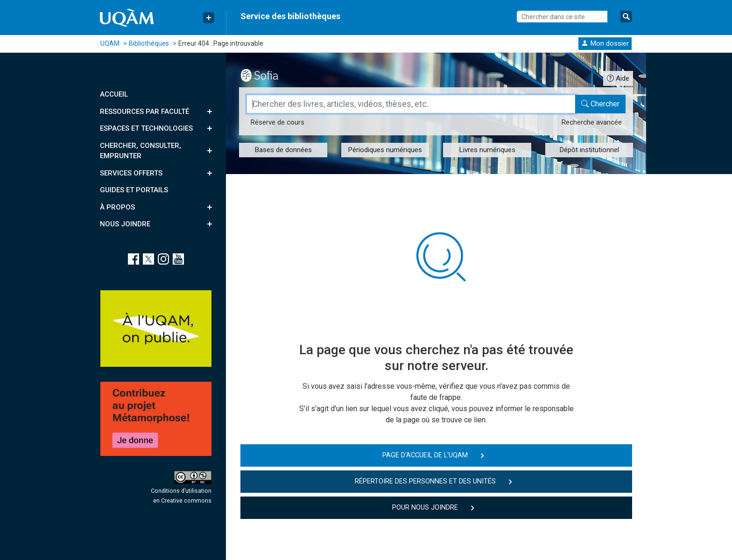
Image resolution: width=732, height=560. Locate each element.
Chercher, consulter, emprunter (141, 151)
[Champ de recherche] (411, 104)
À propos (117, 207)
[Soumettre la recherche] (626, 17)
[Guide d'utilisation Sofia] (618, 78)
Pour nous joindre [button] (425, 507)
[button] (605, 43)
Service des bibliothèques (290, 16)
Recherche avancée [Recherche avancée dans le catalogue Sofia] (591, 122)
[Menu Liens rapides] (209, 18)
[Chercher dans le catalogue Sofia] (600, 104)
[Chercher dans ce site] (562, 17)
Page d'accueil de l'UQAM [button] (425, 455)
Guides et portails (134, 190)
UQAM (110, 43)
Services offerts (131, 173)
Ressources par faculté (144, 112)
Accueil (114, 94)
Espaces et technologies (146, 128)
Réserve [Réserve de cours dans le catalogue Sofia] (277, 122)
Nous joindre (125, 224)
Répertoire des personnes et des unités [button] (425, 481)
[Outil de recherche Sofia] (268, 74)
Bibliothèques (149, 43)
